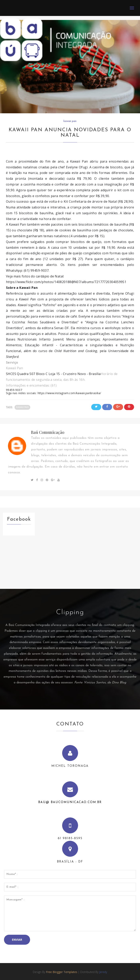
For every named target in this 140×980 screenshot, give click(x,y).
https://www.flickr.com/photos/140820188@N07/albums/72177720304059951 (66, 282)
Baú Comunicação (48, 432)
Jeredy (103, 972)
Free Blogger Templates (62, 972)
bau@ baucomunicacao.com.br (70, 802)
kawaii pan (70, 121)
